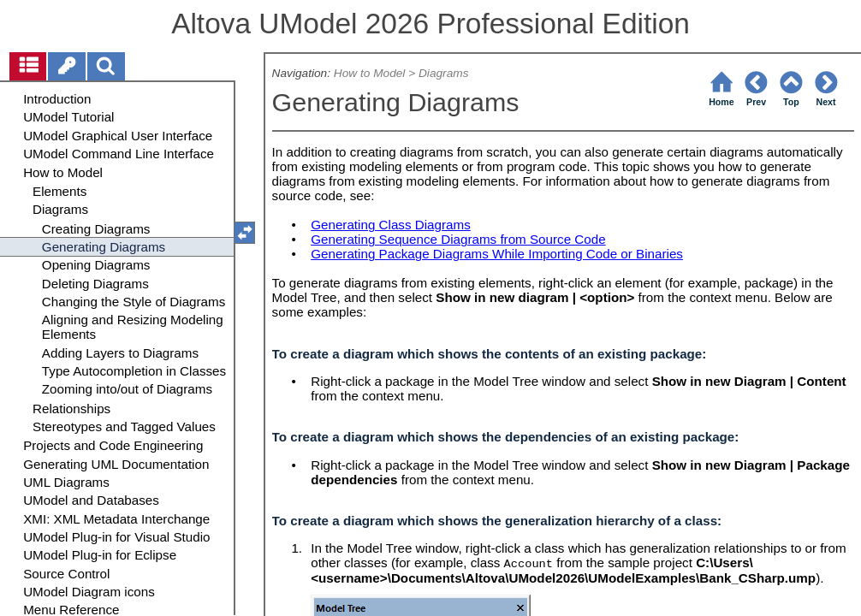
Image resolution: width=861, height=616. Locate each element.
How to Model (370, 73)
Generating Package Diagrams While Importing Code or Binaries (497, 254)
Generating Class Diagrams (391, 225)
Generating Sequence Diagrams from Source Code (458, 239)
